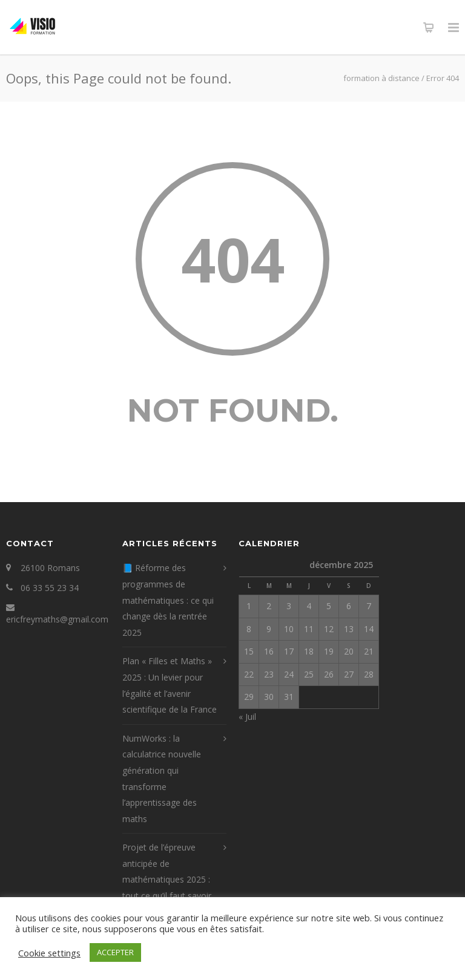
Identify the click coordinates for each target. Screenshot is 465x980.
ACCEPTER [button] (115, 952)
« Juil (247, 717)
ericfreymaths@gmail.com (57, 619)
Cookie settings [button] (49, 953)
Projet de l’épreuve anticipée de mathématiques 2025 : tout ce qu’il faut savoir (167, 871)
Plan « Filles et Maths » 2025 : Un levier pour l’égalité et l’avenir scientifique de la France (170, 685)
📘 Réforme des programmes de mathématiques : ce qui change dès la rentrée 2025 (168, 600)
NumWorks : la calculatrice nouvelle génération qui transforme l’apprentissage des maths (162, 779)
